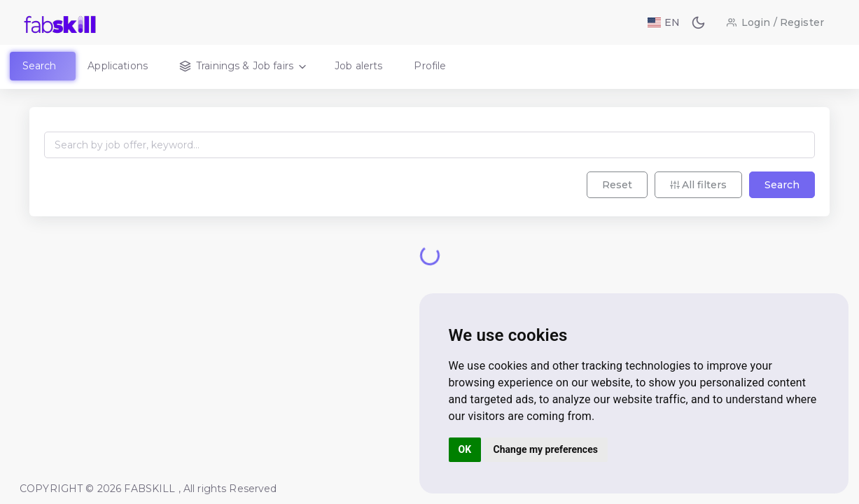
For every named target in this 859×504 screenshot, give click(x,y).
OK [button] (465, 449)
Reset (617, 185)
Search (782, 185)
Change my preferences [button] (546, 449)
